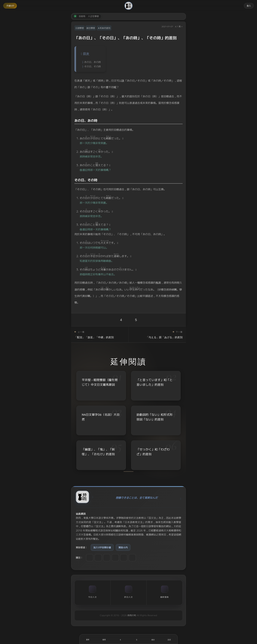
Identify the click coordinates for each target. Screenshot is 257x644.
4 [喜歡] (121, 320)
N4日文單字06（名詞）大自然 (101, 417)
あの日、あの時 (93, 62)
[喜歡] (120, 639)
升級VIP (10, 6)
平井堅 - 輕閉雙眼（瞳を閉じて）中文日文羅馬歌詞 (100, 382)
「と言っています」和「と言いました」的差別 (155, 382)
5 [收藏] (136, 320)
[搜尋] (104, 639)
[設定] (169, 639)
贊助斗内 (123, 547)
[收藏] (137, 639)
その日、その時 (93, 66)
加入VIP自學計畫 (102, 547)
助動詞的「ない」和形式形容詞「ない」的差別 (155, 417)
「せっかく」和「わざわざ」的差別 (153, 453)
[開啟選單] (88, 639)
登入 (249, 6)
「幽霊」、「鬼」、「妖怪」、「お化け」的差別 (98, 452)
